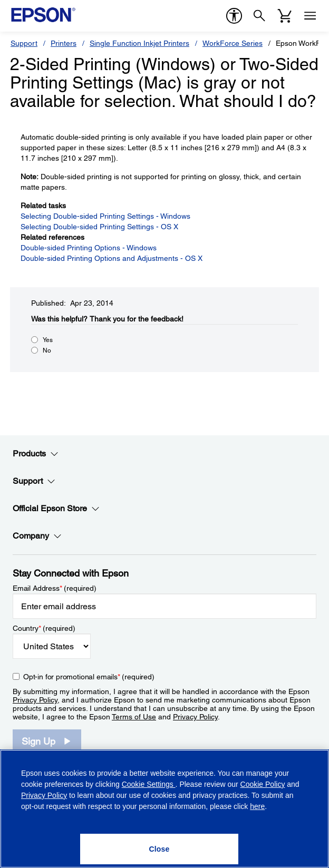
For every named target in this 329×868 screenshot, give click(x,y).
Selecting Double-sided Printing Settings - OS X (99, 227)
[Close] (159, 849)
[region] (164, 809)
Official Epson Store (56, 509)
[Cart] (285, 16)
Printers (64, 43)
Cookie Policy (263, 784)
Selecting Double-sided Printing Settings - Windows (105, 216)
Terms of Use (134, 717)
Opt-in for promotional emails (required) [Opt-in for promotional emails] (89, 677)
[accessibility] (234, 16)
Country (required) (44, 628)
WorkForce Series (233, 43)
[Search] (259, 16)
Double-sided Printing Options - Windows (89, 248)
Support (24, 43)
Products (36, 454)
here (257, 806)
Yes (48, 340)
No (47, 350)
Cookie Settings (149, 784)
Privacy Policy (35, 700)
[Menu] (310, 16)
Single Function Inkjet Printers (139, 43)
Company (37, 536)
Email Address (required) (55, 588)
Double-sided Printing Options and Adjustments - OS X (112, 258)
